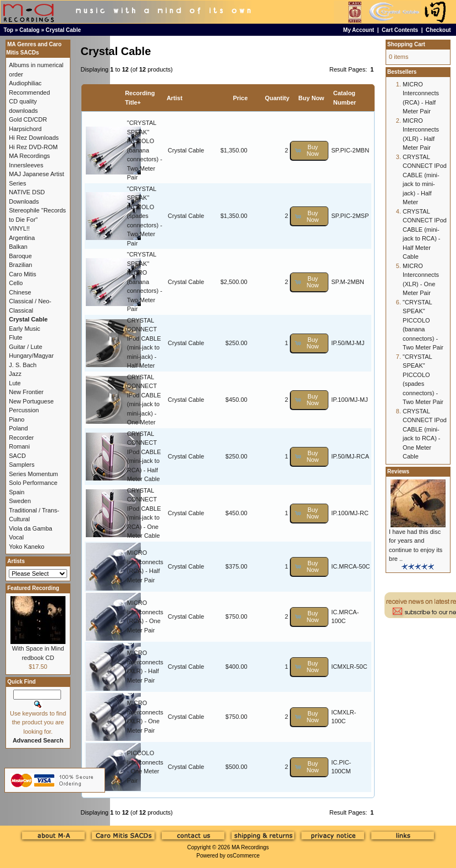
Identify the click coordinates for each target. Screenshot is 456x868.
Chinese (20, 292)
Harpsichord (25, 129)
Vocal (16, 537)
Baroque (20, 256)
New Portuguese (31, 401)
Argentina (22, 238)
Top (9, 30)
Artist (175, 98)
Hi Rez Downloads (34, 138)
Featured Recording (33, 588)
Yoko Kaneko (26, 547)
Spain (17, 492)
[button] (309, 151)
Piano (17, 419)
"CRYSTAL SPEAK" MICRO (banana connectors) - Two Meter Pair (145, 282)
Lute (15, 383)
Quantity (277, 98)
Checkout (438, 30)
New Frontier (26, 392)
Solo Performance (33, 483)
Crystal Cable (63, 30)
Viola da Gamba (31, 528)
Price (240, 98)
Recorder (21, 438)
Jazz (15, 374)
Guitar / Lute (26, 347)
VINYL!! (19, 228)
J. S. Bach (23, 365)
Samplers (21, 465)
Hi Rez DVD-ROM (33, 147)
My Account (359, 30)
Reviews (398, 471)
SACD (17, 456)
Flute (15, 337)
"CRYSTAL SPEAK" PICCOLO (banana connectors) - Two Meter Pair (145, 150)
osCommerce (243, 856)
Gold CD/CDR (28, 119)
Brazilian (20, 265)
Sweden (20, 501)
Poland (18, 428)
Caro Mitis (23, 274)
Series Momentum (33, 474)
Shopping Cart (406, 44)
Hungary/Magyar (31, 356)
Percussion (24, 410)
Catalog (29, 30)
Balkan (18, 247)
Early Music (24, 329)
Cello (16, 283)
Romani (19, 446)
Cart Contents (400, 30)
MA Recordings (250, 847)
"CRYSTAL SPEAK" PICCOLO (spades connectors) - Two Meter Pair (145, 216)
